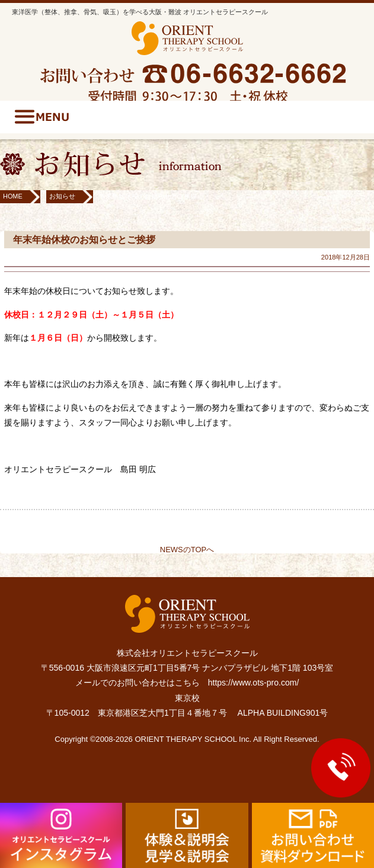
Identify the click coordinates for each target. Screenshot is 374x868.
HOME (13, 196)
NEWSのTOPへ (187, 550)
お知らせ (62, 196)
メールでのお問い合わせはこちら (138, 683)
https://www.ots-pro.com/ (254, 683)
